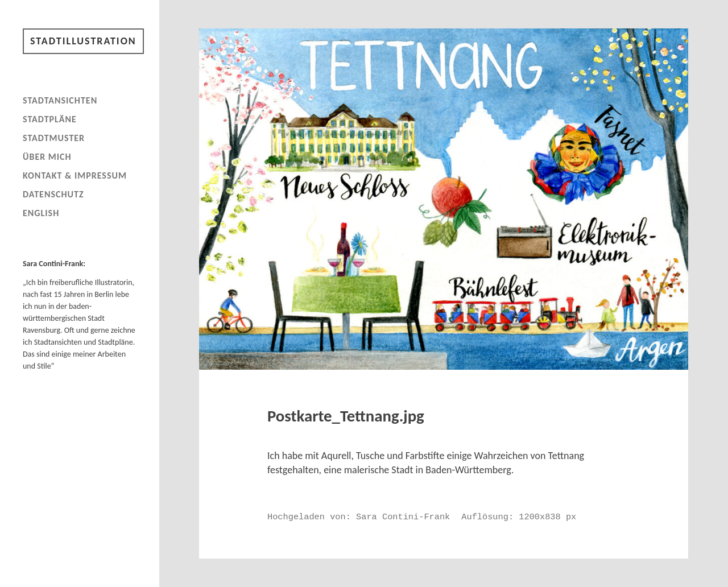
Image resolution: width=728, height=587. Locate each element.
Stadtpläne (50, 119)
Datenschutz (53, 194)
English (41, 213)
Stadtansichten (60, 100)
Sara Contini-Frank (403, 517)
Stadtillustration (83, 41)
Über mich (47, 157)
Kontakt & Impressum (75, 175)
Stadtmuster (54, 138)
